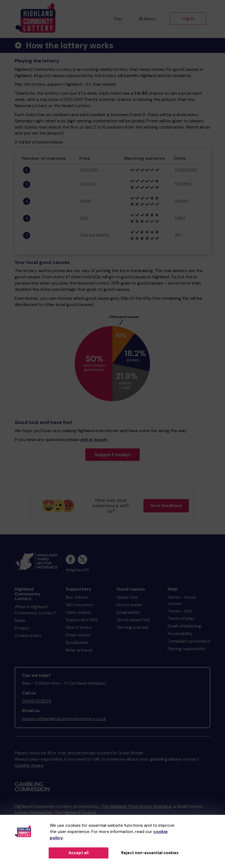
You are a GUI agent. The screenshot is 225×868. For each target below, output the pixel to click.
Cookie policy (28, 635)
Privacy (22, 628)
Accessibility (180, 634)
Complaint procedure (189, 641)
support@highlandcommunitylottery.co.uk (64, 719)
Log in (188, 18)
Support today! (113, 455)
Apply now (127, 597)
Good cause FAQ (133, 620)
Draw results (78, 635)
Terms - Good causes (182, 600)
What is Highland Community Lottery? (35, 610)
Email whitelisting (184, 626)
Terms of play (181, 618)
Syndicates (77, 642)
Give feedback (166, 505)
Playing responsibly (187, 649)
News (20, 620)
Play (118, 19)
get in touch (94, 440)
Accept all (79, 853)
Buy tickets (77, 597)
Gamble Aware (29, 765)
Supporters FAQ (82, 620)
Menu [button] (147, 19)
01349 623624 (37, 701)
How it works (79, 627)
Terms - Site (180, 611)
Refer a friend (79, 650)
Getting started (132, 627)
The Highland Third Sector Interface (136, 806)
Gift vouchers (79, 605)
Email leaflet (128, 612)
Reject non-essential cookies (150, 853)
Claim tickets (78, 612)
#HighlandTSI (77, 570)
